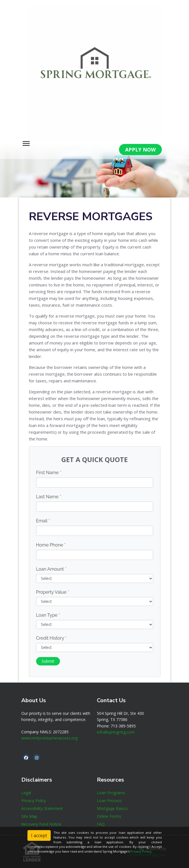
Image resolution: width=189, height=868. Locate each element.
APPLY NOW (140, 150)
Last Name (49, 497)
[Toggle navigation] (26, 143)
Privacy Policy (141, 851)
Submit (48, 661)
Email (43, 521)
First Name (49, 473)
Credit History (51, 638)
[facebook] (26, 758)
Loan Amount (51, 569)
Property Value (53, 592)
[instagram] (37, 758)
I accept (39, 835)
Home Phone (51, 545)
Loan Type (48, 615)
